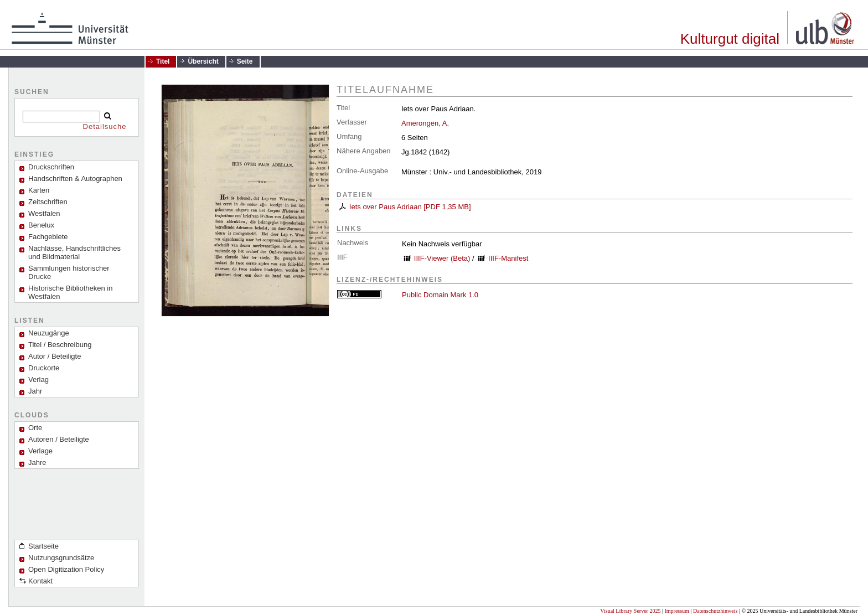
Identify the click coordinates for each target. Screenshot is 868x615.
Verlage (40, 451)
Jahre (37, 462)
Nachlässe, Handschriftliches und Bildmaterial (74, 252)
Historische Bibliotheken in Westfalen (70, 292)
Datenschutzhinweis (715, 611)
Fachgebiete (48, 237)
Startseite (43, 546)
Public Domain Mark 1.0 (440, 295)
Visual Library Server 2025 (630, 611)
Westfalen (44, 213)
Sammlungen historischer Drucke (69, 272)
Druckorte (44, 368)
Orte (35, 428)
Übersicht (203, 61)
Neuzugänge (49, 333)
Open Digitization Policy (66, 569)
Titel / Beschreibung (60, 345)
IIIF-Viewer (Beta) (442, 258)
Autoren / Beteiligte (59, 439)
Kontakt (40, 581)
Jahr (35, 391)
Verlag (38, 379)
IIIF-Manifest (508, 258)
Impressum (676, 611)
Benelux (41, 225)
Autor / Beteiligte (55, 356)
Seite (245, 61)
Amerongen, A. (425, 123)
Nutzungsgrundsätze (61, 558)
